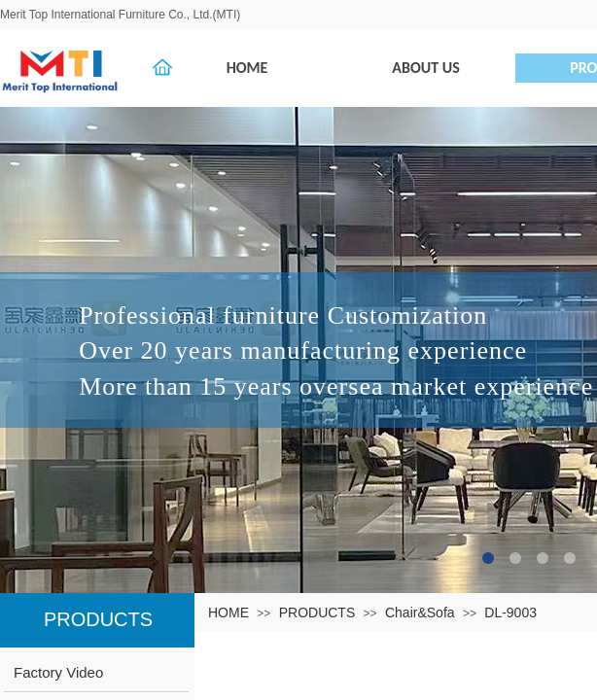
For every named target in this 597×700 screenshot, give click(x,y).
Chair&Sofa (420, 612)
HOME (228, 612)
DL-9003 (510, 612)
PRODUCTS (317, 612)
